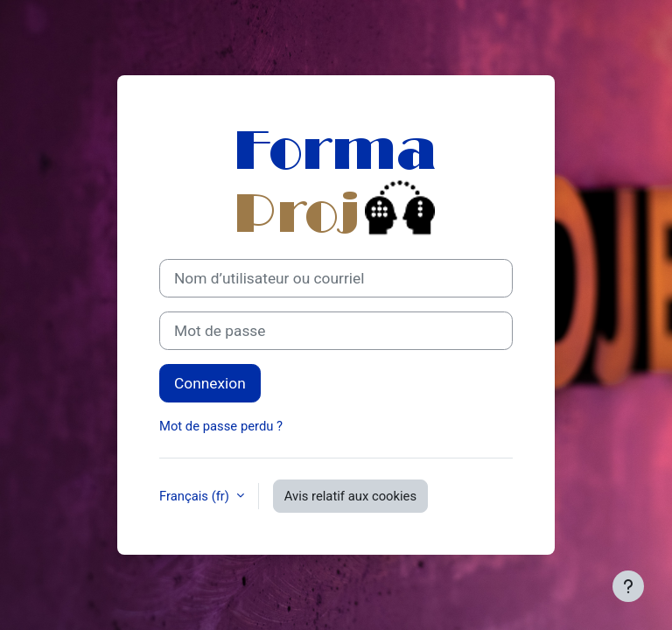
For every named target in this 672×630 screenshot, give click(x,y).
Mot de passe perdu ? (221, 426)
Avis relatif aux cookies (350, 496)
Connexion (210, 383)
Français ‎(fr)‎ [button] (196, 496)
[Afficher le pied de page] (628, 586)
